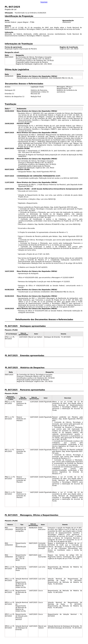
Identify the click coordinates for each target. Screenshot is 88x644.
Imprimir (44, 2)
